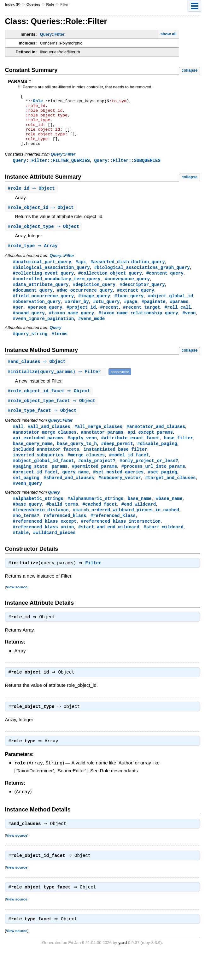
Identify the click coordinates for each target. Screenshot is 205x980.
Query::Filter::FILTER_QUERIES (51, 171)
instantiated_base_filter (115, 468)
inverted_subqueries (38, 474)
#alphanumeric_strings (95, 519)
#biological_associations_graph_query (142, 280)
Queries (33, 4)
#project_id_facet (35, 492)
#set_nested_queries (118, 492)
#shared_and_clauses (69, 498)
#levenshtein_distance (41, 531)
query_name (75, 492)
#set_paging (163, 492)
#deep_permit (117, 462)
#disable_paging (157, 462)
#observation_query (37, 316)
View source (17, 610)
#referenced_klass (113, 537)
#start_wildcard (163, 549)
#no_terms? (26, 537)
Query (56, 343)
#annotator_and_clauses (156, 444)
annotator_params (102, 450)
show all (168, 34)
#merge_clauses (86, 474)
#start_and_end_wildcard (109, 549)
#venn (189, 328)
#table (21, 555)
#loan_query (129, 310)
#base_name (169, 519)
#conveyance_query (127, 292)
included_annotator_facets (46, 468)
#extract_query (136, 304)
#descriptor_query (142, 298)
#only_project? (97, 480)
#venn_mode (91, 334)
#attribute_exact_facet (130, 456)
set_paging (26, 498)
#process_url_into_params (153, 486)
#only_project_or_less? (149, 480)
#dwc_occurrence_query (85, 304)
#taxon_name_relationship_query (138, 328)
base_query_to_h (77, 462)
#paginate (154, 316)
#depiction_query (94, 298)
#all (18, 444)
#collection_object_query (110, 286)
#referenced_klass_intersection (121, 543)
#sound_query (29, 328)
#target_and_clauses (170, 498)
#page (131, 316)
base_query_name (33, 462)
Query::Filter (52, 34)
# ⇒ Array (34, 258)
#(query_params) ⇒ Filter (57, 388)
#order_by (77, 316)
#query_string (30, 349)
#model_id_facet (129, 474)
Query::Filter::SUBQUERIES (127, 171)
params (60, 486)
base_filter (178, 456)
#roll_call (178, 322)
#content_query (165, 286)
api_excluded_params (38, 456)
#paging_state (30, 486)
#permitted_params (94, 486)
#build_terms (62, 525)
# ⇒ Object (32, 199)
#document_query (33, 304)
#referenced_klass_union (44, 549)
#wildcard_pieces (54, 555)
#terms (60, 349)
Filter (95, 586)
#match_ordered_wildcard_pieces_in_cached (126, 531)
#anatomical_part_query (42, 274)
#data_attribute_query (41, 298)
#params (179, 316)
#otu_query (106, 316)
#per (18, 322)
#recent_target (142, 322)
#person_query (45, 322)
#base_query (28, 525)
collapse (189, 70)
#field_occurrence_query (44, 310)
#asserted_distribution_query (128, 274)
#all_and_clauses (49, 444)
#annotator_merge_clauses (45, 450)
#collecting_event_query (44, 286)
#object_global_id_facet (44, 480)
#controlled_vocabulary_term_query (57, 292)
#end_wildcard (139, 525)
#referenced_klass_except (45, 543)
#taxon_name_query (71, 328)
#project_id (81, 322)
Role (50, 4)
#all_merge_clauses (98, 444)
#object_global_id (170, 310)
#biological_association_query (51, 280)
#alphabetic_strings (38, 519)
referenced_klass (65, 537)
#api (81, 274)
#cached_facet (100, 525)
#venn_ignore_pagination (44, 334)
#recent (109, 322)
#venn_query (28, 504)
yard (123, 970)
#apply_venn (82, 456)
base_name (140, 519)
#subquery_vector (120, 498)
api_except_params (150, 450)
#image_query (94, 310)
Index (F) (13, 4)
